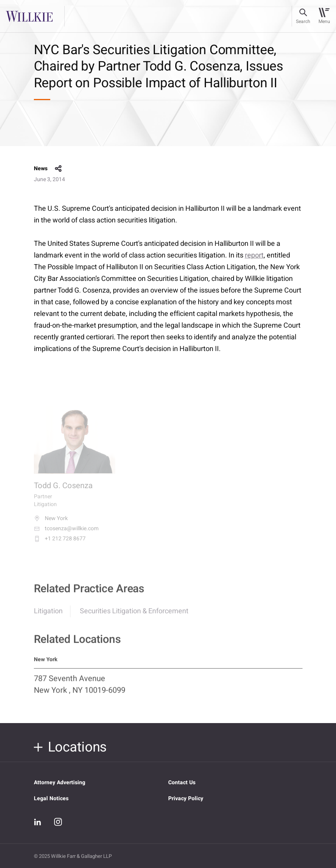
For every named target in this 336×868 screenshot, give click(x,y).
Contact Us (182, 782)
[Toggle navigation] (324, 16)
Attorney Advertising (60, 782)
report (254, 255)
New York (51, 524)
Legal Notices (51, 798)
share (58, 169)
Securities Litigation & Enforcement (134, 615)
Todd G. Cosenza (63, 491)
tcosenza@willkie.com (66, 534)
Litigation (48, 615)
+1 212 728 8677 (60, 544)
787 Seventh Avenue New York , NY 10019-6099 (80, 688)
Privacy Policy (186, 798)
